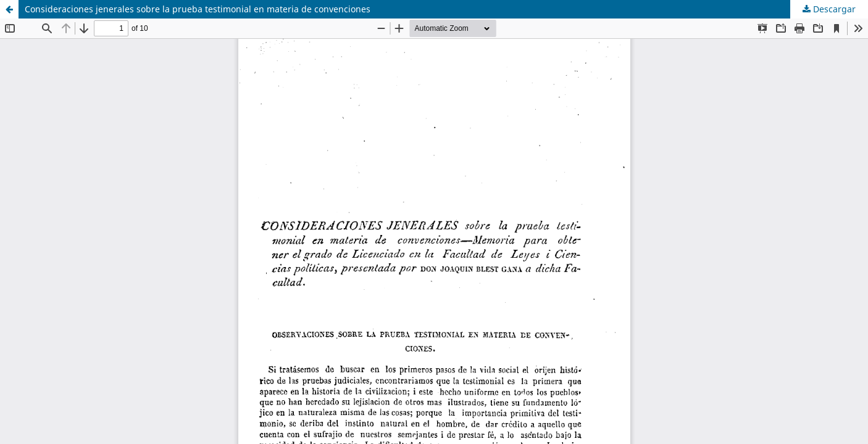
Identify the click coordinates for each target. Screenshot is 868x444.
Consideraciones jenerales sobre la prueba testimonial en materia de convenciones (198, 9)
